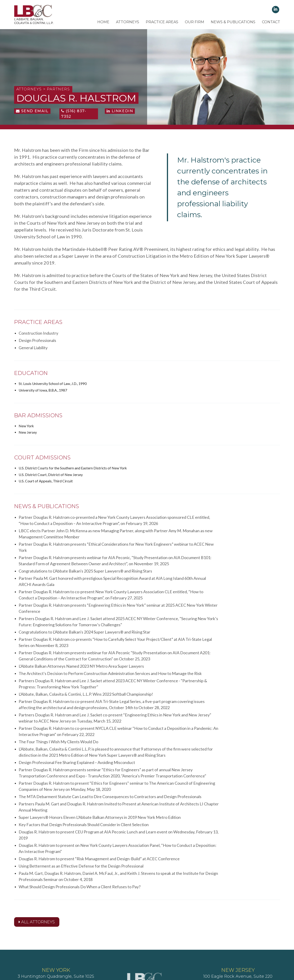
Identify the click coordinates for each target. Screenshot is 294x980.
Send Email (32, 114)
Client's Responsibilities (121, 952)
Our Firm (195, 22)
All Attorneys (37, 869)
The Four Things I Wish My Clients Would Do (58, 697)
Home (103, 22)
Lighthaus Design (219, 959)
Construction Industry (38, 336)
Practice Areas (162, 22)
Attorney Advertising (201, 952)
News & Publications (233, 22)
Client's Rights (88, 952)
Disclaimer (173, 952)
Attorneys (128, 22)
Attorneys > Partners (43, 92)
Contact (271, 22)
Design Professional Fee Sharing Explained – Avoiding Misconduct (77, 717)
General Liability (206, 336)
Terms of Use (152, 952)
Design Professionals (124, 336)
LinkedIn (120, 114)
